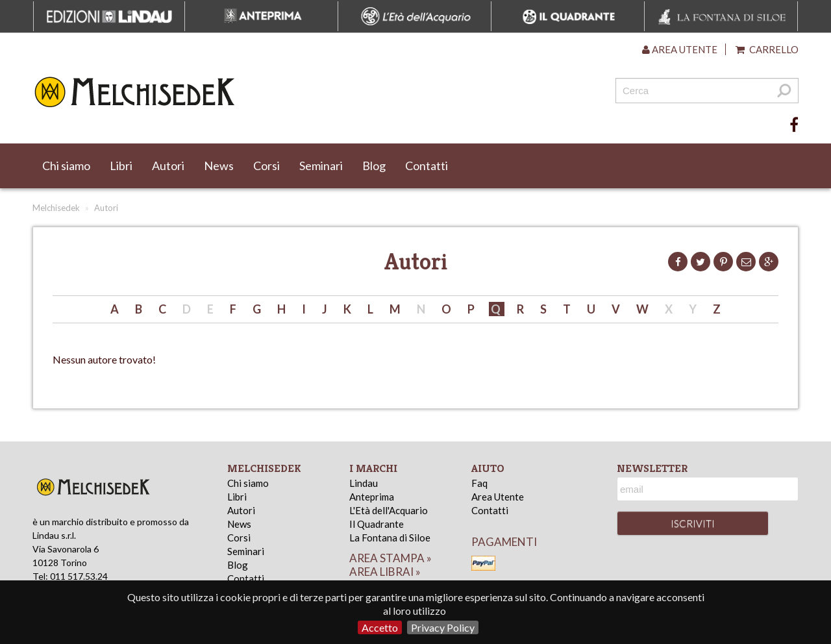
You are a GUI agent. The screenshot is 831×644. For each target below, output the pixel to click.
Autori (168, 166)
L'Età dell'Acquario (389, 510)
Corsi (267, 166)
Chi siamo (66, 166)
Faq (479, 483)
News (219, 166)
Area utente (680, 49)
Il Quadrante (377, 524)
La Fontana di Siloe (390, 538)
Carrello (767, 49)
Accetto (380, 627)
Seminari (321, 166)
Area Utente (498, 497)
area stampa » (391, 558)
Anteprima (372, 497)
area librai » (385, 572)
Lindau (364, 483)
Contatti (427, 166)
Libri (121, 166)
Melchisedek (56, 208)
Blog (374, 166)
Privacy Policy (443, 627)
